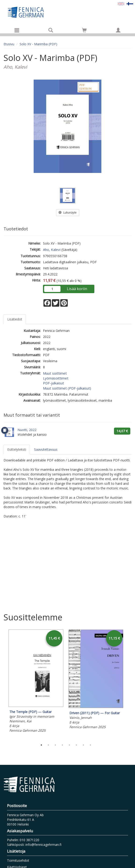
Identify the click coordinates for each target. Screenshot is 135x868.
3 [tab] (55, 745)
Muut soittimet (55, 373)
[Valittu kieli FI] (130, 3)
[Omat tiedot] (118, 30)
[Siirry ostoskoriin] (84, 30)
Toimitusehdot (18, 860)
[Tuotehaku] (51, 30)
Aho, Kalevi (52, 250)
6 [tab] (76, 745)
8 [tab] (90, 745)
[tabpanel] (36, 682)
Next (129, 684)
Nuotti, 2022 (27, 430)
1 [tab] (41, 745)
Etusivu (9, 44)
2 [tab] (48, 745)
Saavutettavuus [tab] (46, 449)
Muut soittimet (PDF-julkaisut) (67, 388)
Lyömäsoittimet (56, 378)
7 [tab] (83, 745)
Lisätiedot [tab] (15, 319)
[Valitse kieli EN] (121, 3)
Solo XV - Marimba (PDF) (38, 44)
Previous (2, 684)
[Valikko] (17, 30)
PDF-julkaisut (53, 383)
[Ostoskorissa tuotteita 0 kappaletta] (84, 31)
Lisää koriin (77, 289)
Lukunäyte (68, 213)
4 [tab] (62, 745)
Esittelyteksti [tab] (17, 449)
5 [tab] (69, 745)
